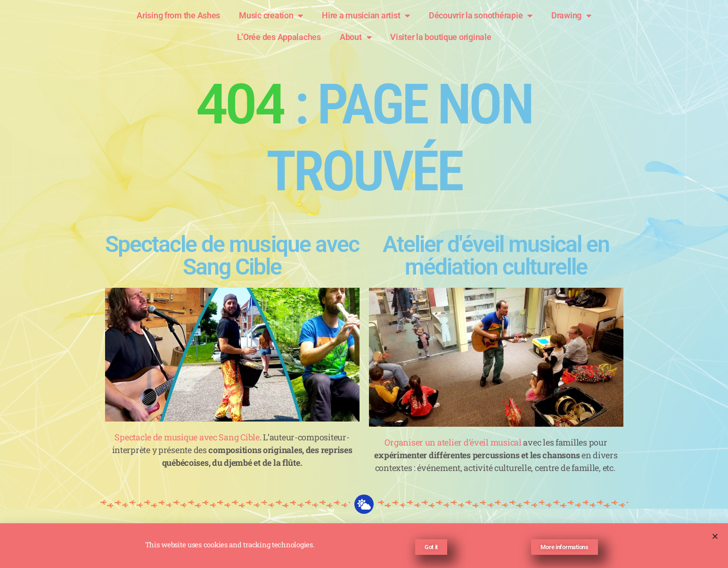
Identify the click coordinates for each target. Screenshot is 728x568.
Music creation (271, 16)
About (356, 37)
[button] (715, 539)
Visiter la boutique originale (441, 37)
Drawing (571, 16)
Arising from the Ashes (178, 15)
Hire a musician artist (366, 16)
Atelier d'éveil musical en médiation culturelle (496, 256)
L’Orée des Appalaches (279, 37)
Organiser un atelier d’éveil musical (453, 442)
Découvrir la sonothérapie (481, 16)
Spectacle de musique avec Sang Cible (232, 256)
